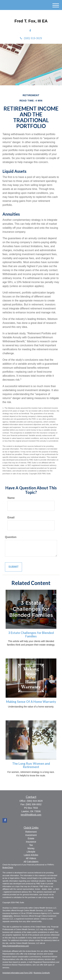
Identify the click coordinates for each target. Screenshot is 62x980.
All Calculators (31, 862)
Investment (31, 835)
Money (31, 848)
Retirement (31, 832)
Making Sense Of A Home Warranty (31, 702)
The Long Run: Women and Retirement (31, 765)
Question (11, 537)
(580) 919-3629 (31, 38)
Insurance (31, 842)
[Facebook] (30, 31)
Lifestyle (31, 852)
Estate (31, 838)
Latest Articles (31, 855)
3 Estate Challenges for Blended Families (31, 634)
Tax (31, 845)
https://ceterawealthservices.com (16, 946)
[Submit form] (13, 567)
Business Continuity (42, 973)
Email (11, 517)
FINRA (5, 916)
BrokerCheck (8, 867)
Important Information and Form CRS (17, 973)
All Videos (31, 858)
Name (11, 498)
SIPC (11, 916)
